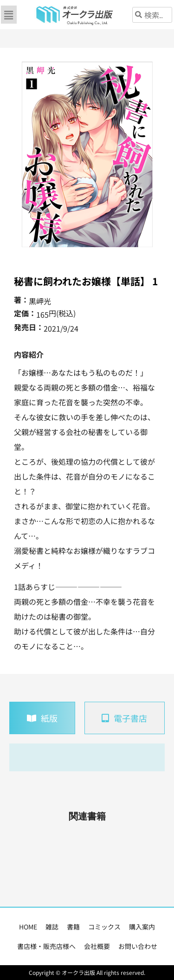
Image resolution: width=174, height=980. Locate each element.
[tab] (42, 718)
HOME (28, 927)
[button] (9, 15)
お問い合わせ (138, 946)
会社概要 (97, 946)
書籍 (73, 927)
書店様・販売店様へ (46, 946)
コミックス (104, 927)
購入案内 (142, 927)
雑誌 (52, 927)
